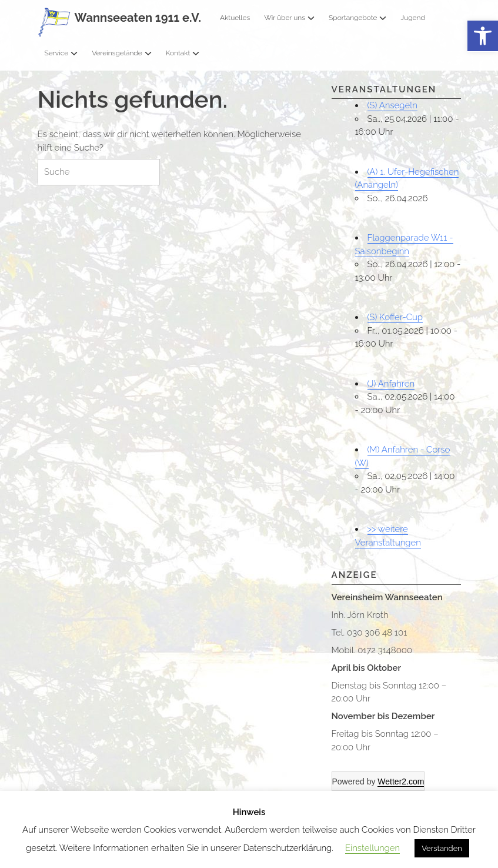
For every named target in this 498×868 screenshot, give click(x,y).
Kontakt (183, 53)
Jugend (412, 18)
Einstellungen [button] (372, 848)
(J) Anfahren (391, 384)
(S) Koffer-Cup (395, 317)
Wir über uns (289, 18)
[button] (483, 36)
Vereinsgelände (122, 53)
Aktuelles (235, 18)
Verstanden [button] (442, 848)
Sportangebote (357, 18)
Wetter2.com (401, 781)
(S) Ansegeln (392, 105)
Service (61, 53)
